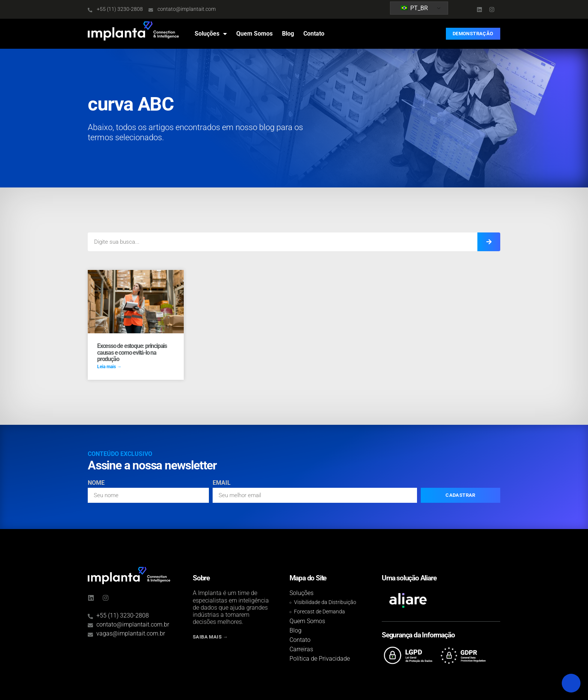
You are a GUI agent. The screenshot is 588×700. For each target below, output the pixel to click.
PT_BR (414, 8)
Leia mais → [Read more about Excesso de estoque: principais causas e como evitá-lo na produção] (109, 367)
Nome (96, 483)
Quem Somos (254, 34)
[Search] (489, 242)
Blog (288, 34)
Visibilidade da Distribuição (325, 602)
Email (222, 483)
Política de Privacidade (320, 659)
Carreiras (301, 649)
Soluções (211, 34)
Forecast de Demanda (319, 612)
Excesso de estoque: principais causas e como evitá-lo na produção (132, 352)
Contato (314, 34)
